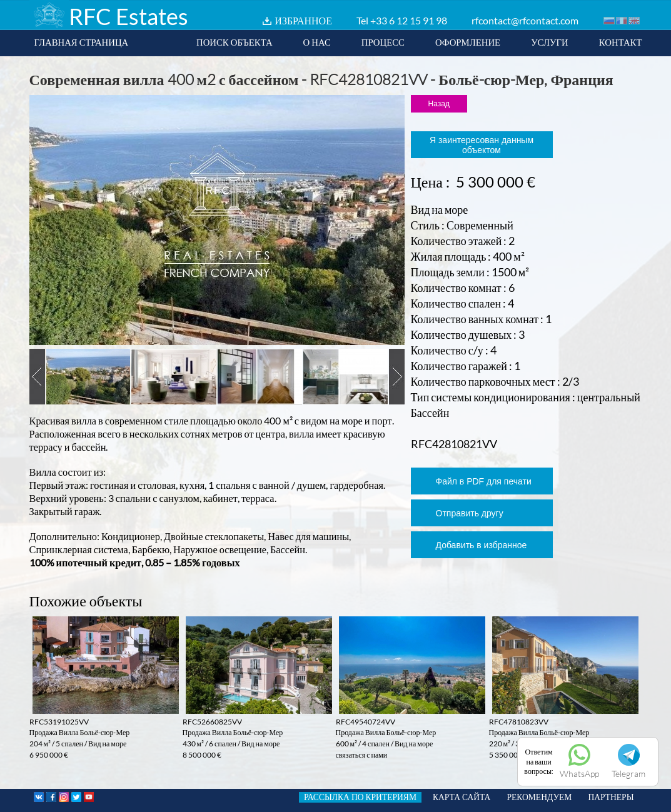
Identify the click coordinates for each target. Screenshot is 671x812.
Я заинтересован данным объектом (482, 145)
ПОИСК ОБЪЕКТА (235, 42)
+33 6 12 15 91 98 (409, 20)
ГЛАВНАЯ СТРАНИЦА (82, 42)
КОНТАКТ (621, 42)
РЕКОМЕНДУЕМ (539, 797)
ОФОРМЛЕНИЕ (468, 42)
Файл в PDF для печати (484, 481)
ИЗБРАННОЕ (303, 20)
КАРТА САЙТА (462, 797)
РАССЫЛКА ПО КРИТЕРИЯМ (360, 797)
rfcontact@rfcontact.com (525, 20)
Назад (439, 104)
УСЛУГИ (550, 42)
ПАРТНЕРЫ (611, 797)
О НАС (317, 42)
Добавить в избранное (482, 545)
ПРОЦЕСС (383, 42)
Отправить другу (470, 513)
